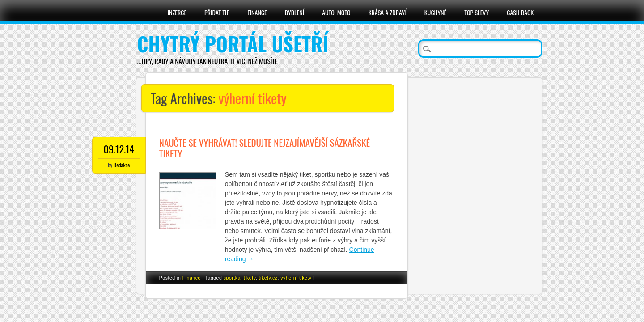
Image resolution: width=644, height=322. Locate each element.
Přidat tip (217, 12)
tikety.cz (268, 278)
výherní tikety (296, 278)
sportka (232, 278)
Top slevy (477, 12)
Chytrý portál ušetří (233, 44)
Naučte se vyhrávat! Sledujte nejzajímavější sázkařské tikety (265, 148)
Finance (257, 12)
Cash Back (520, 12)
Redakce (122, 165)
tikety (250, 278)
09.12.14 (119, 149)
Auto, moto (336, 12)
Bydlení (294, 12)
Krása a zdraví (388, 12)
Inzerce (177, 12)
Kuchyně (435, 12)
